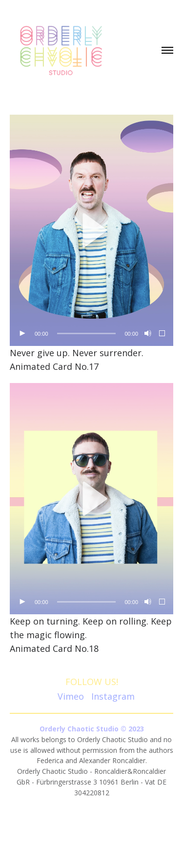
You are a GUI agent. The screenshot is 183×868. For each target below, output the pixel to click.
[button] (91, 230)
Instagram (113, 696)
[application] (91, 230)
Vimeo (71, 696)
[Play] (22, 334)
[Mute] (147, 334)
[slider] (87, 333)
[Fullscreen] (163, 334)
